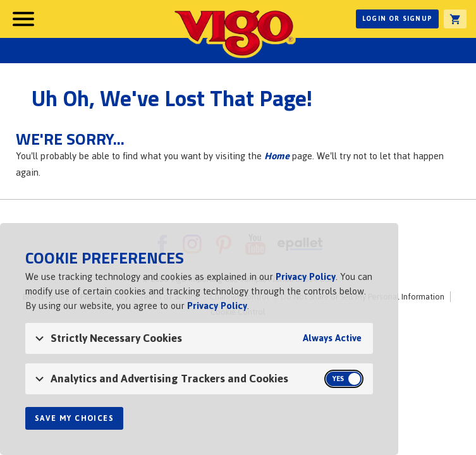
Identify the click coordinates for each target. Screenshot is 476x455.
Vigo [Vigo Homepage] (234, 33)
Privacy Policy (306, 276)
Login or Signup (397, 19)
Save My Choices (74, 418)
